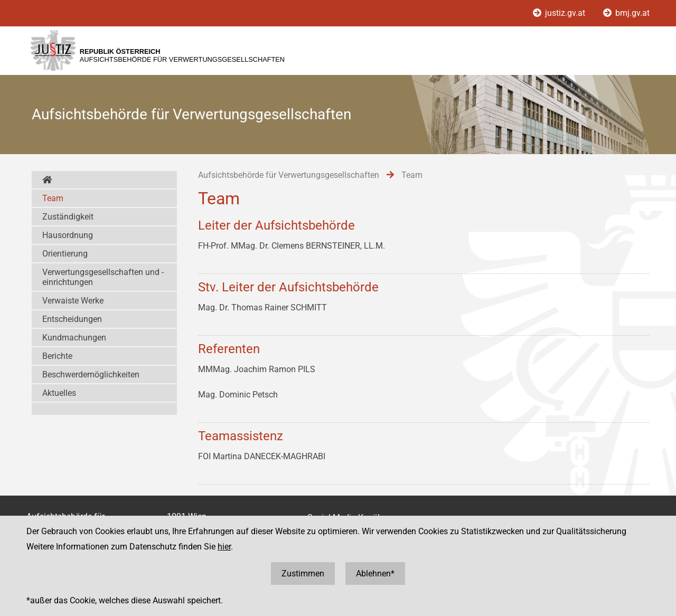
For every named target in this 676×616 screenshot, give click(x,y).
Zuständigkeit (68, 217)
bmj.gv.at (626, 13)
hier (224, 547)
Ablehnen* (375, 574)
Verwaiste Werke (73, 301)
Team (53, 198)
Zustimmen (303, 574)
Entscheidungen (72, 319)
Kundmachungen (74, 338)
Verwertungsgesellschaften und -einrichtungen (103, 277)
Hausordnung (68, 235)
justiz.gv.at (560, 13)
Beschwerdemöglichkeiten (91, 375)
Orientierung (65, 254)
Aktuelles (59, 393)
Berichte (57, 356)
